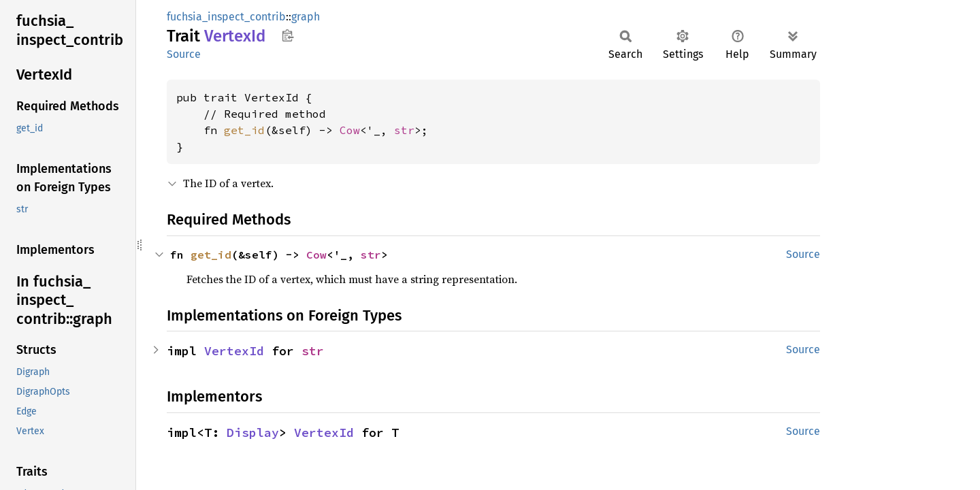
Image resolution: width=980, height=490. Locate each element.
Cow (350, 130)
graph (306, 17)
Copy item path (288, 35)
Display (253, 432)
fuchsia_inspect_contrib (226, 17)
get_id (244, 130)
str (404, 130)
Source (184, 54)
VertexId (234, 351)
